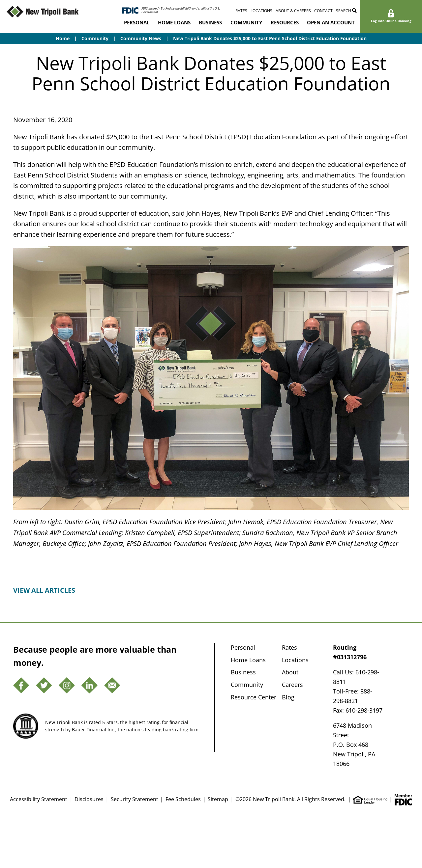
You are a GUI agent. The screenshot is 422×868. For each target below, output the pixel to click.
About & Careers (293, 11)
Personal (137, 22)
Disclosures (89, 799)
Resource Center (254, 697)
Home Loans (174, 22)
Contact (323, 11)
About (290, 672)
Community (246, 22)
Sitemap (218, 799)
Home (63, 38)
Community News (141, 38)
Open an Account (331, 22)
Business (210, 22)
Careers (292, 685)
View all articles (44, 590)
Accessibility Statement (39, 799)
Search (346, 11)
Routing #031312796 (350, 652)
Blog (288, 697)
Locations (261, 11)
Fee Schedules (183, 799)
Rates (241, 11)
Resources (285, 22)
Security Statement (135, 799)
